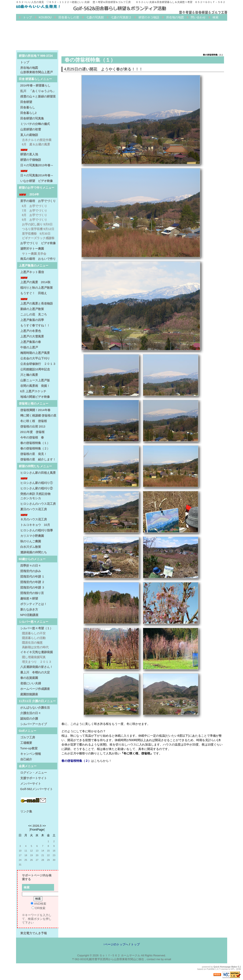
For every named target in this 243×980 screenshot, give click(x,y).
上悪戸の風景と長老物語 (37, 303)
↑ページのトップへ (116, 944)
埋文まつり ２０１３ (37, 662)
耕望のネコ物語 (149, 17)
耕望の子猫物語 (31, 160)
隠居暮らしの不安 (34, 633)
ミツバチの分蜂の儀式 (35, 124)
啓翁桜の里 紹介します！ (38, 459)
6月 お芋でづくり (35, 206)
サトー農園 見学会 (34, 254)
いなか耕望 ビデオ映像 (37, 181)
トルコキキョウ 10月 (35, 525)
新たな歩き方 (29, 609)
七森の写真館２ (121, 17)
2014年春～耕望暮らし (35, 85)
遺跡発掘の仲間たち (34, 552)
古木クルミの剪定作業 (37, 140)
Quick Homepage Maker (225, 967)
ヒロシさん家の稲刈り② (37, 488)
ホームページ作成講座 (35, 689)
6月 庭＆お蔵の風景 (36, 144)
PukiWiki (211, 969)
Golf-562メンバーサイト (37, 789)
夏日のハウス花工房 (34, 509)
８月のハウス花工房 (34, 519)
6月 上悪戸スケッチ (33, 391)
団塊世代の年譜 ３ (33, 587)
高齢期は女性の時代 (35, 647)
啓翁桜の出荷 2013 (33, 426)
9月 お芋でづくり (35, 220)
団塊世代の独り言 (32, 593)
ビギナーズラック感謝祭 (38, 238)
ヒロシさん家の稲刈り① (37, 483)
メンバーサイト (31, 784)
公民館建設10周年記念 (35, 369)
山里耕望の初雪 (31, 129)
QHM (238, 969)
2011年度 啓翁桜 (32, 432)
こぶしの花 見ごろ (34, 314)
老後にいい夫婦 (31, 683)
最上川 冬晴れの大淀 (35, 672)
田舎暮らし (28, 107)
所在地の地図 (175, 17)
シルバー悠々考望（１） (37, 628)
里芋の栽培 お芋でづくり (38, 201)
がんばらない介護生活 (35, 708)
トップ (27, 17)
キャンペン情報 (31, 754)
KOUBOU (45, 17)
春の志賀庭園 (29, 678)
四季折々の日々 (31, 566)
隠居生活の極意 (32, 643)
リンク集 (26, 811)
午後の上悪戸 (29, 347)
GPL (233, 969)
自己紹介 (26, 759)
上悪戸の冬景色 (31, 331)
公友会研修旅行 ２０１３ (38, 364)
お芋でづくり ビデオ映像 (38, 243)
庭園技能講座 (29, 694)
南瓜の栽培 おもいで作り (38, 259)
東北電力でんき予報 (34, 933)
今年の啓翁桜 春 (32, 437)
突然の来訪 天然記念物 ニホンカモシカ (38, 496)
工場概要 (26, 743)
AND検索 (38, 904)
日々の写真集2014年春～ (37, 175)
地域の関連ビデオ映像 (35, 397)
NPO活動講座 (29, 615)
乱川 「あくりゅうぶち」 (38, 91)
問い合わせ (198, 17)
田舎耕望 (26, 102)
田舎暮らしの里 (69, 17)
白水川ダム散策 (31, 547)
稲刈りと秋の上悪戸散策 (37, 288)
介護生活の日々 (31, 713)
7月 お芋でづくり (35, 211)
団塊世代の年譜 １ (33, 577)
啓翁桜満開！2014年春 (35, 410)
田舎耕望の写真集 (32, 118)
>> (44, 826)
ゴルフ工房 (28, 737)
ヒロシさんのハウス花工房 (38, 504)
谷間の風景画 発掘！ (35, 386)
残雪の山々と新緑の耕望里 (38, 96)
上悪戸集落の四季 (32, 320)
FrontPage (37, 830)
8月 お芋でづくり (35, 215)
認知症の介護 (29, 719)
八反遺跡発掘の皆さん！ (37, 667)
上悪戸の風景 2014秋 (35, 282)
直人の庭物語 (29, 135)
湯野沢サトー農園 (32, 249)
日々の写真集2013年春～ (37, 165)
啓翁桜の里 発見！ (34, 454)
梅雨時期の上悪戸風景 (35, 353)
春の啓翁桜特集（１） (35, 443)
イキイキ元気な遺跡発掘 (37, 652)
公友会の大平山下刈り (35, 358)
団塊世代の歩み (31, 571)
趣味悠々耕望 (29, 598)
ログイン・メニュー (34, 773)
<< (30, 826)
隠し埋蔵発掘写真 (34, 657)
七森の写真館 (95, 17)
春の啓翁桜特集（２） (76, 761)
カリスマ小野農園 (32, 536)
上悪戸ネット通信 (32, 272)
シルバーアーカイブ (34, 724)
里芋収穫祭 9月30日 (36, 234)
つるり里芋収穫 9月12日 (38, 229)
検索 (216, 17)
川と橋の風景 (29, 375)
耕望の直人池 (29, 154)
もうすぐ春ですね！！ (35, 325)
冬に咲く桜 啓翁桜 (34, 421)
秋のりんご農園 (31, 541)
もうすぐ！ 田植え (34, 293)
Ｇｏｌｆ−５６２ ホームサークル (120, 955)
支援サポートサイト (34, 778)
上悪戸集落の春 (31, 342)
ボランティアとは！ (34, 604)
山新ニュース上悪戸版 (35, 380)
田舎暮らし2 (29, 113)
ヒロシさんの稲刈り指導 (37, 530)
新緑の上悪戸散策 (32, 309)
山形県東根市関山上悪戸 (37, 72)
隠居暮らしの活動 (34, 638)
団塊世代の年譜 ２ (33, 582)
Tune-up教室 (29, 748)
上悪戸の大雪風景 (32, 336)
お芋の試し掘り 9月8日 (37, 224)
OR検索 (39, 908)
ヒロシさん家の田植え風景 (38, 473)
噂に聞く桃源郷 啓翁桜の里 (38, 416)
